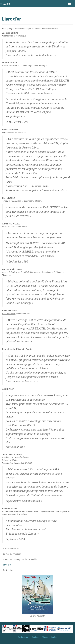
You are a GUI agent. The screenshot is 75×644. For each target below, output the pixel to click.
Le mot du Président (12, 554)
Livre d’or (7, 565)
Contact (35, 637)
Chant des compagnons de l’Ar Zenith (20, 559)
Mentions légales (49, 637)
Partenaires (8, 570)
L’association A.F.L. (12, 549)
